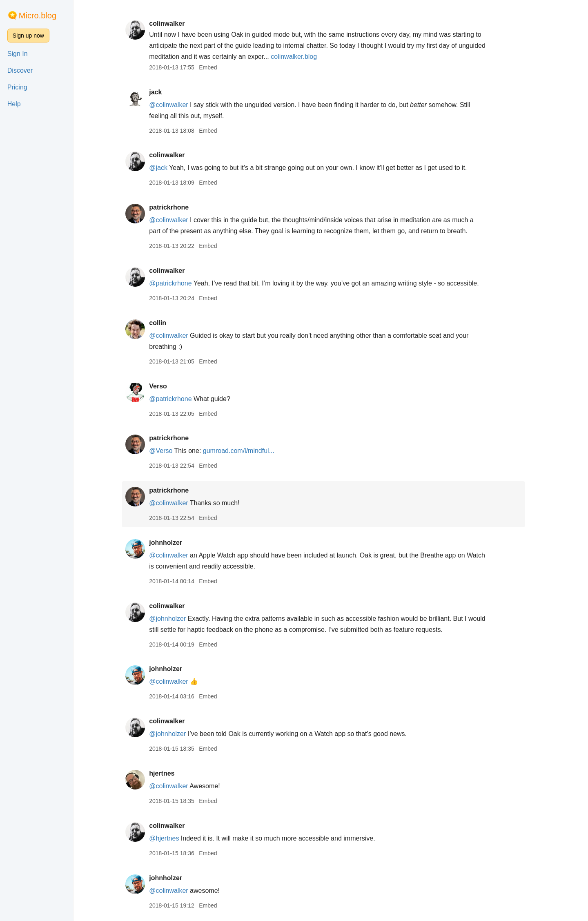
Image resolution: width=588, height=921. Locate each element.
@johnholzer (175, 619)
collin (165, 323)
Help (14, 104)
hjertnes (169, 773)
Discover (20, 70)
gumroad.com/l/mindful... (246, 451)
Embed (215, 67)
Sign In (18, 54)
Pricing (17, 87)
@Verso (168, 451)
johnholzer (173, 543)
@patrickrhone (178, 283)
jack (163, 92)
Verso (165, 386)
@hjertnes (171, 838)
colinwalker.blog (301, 57)
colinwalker (174, 23)
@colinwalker (176, 105)
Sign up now (28, 36)
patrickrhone (176, 207)
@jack (166, 168)
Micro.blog (38, 16)
